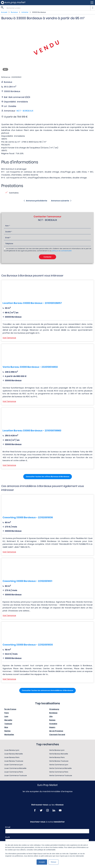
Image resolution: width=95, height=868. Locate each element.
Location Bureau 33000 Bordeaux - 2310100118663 (32, 431)
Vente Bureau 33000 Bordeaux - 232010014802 (30, 367)
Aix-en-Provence (56, 731)
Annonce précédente (37, 201)
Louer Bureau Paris (12, 757)
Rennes (52, 720)
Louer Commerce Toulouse (16, 775)
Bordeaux (53, 713)
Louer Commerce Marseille (15, 768)
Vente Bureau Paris (57, 757)
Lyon (6, 716)
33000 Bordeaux (39, 12)
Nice (6, 727)
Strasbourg (54, 709)
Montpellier (9, 734)
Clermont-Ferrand (57, 734)
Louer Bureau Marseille (14, 754)
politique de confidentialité (62, 251)
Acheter (25, 12)
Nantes (7, 731)
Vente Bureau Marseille (59, 754)
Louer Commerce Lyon (14, 765)
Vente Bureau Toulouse (59, 761)
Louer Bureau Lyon (12, 750)
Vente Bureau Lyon (57, 750)
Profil (7, 837)
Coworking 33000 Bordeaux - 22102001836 (28, 517)
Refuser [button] (54, 862)
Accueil (4, 12)
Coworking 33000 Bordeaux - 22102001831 (27, 581)
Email (8, 827)
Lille (51, 716)
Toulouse (8, 724)
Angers (52, 727)
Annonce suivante (60, 201)
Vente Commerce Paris (59, 772)
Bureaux (14, 12)
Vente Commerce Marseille (60, 768)
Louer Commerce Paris (14, 772)
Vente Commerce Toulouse (61, 775)
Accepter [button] (42, 862)
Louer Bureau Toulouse (14, 761)
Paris (7, 713)
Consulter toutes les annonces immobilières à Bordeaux (47, 690)
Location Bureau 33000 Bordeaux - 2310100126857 (32, 303)
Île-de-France (10, 709)
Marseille (8, 720)
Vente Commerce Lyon (59, 765)
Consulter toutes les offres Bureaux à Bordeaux (48, 477)
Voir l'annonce (9, 338)
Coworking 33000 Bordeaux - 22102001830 (28, 645)
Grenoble (53, 724)
